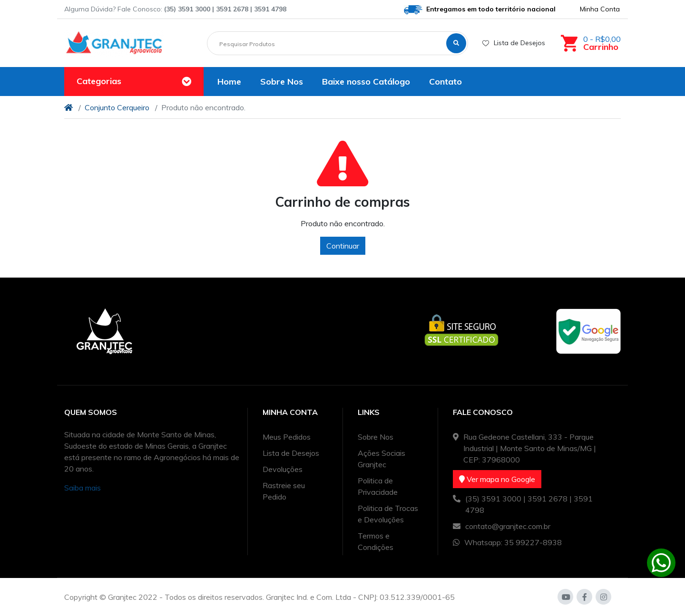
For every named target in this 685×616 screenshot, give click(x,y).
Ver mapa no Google (497, 479)
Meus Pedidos (287, 437)
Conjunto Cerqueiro (117, 107)
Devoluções (283, 469)
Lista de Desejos (514, 43)
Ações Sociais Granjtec (382, 459)
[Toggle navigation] (186, 82)
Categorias (99, 81)
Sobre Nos (376, 437)
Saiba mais (83, 488)
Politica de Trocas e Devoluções (388, 514)
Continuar (343, 246)
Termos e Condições (376, 541)
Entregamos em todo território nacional (480, 10)
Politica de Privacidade (378, 486)
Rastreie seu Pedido (284, 491)
